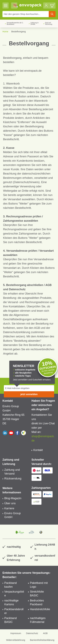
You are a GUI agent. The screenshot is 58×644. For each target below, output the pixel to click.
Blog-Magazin (13, 498)
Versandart (10, 268)
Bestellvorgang (18, 32)
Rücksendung (13, 479)
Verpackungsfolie (14, 594)
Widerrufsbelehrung (16, 640)
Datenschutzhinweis (26, 182)
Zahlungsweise (28, 234)
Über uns (10, 503)
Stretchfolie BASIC (37, 594)
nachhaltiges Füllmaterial (38, 620)
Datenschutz (32, 633)
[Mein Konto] (46, 6)
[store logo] (31, 6)
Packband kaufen (11, 585)
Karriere (9, 508)
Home (5, 32)
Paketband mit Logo (39, 585)
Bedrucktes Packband (37, 602)
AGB (45, 633)
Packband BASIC (11, 620)
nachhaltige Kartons (11, 602)
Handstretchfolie (40, 609)
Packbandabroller (14, 611)
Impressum (16, 633)
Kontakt (38, 450)
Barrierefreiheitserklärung (42, 640)
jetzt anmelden (29, 394)
